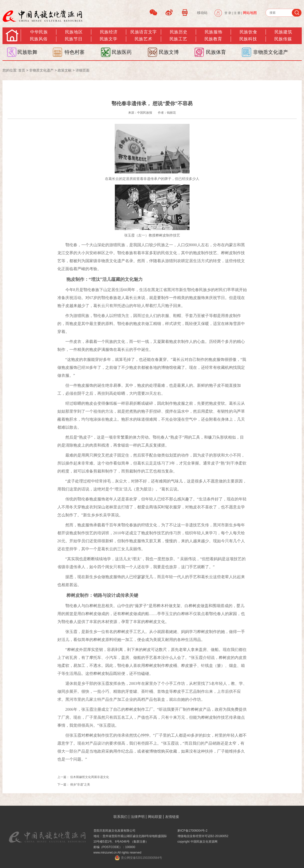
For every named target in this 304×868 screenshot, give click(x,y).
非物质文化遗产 (271, 52)
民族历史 (179, 32)
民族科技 (248, 39)
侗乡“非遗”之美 (80, 785)
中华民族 (39, 32)
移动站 (202, 13)
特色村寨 (75, 52)
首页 (22, 70)
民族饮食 (248, 32)
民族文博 (169, 52)
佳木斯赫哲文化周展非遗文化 (90, 777)
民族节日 (74, 39)
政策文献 (65, 70)
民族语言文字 (144, 32)
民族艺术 (143, 39)
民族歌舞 (27, 52)
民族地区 (74, 32)
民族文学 (108, 39)
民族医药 (122, 52)
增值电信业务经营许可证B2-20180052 (203, 836)
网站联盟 (155, 817)
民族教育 (213, 39)
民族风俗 (39, 39)
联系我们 (120, 817)
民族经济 (109, 32)
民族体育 (216, 52)
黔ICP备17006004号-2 (193, 831)
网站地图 (250, 13)
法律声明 (138, 817)
